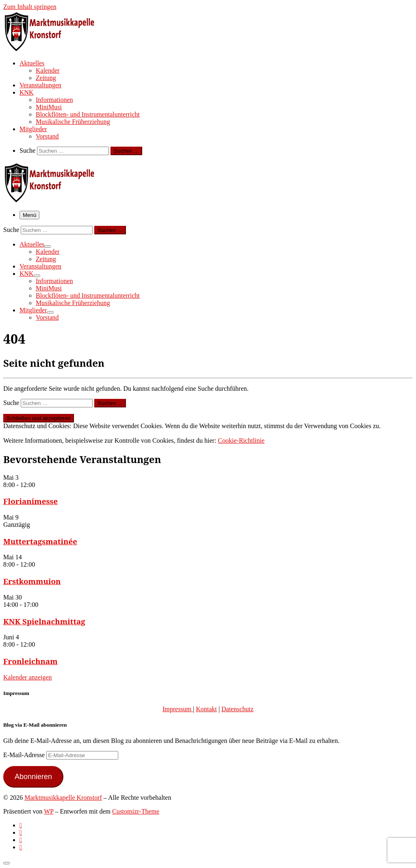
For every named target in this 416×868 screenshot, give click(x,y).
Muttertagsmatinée (40, 541)
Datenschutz (237, 709)
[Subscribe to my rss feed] (21, 825)
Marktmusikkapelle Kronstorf (63, 798)
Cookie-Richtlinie (241, 440)
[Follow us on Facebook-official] (21, 832)
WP (49, 811)
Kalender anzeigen (27, 677)
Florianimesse (30, 501)
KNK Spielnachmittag (44, 621)
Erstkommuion (32, 581)
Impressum (178, 709)
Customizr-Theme (136, 811)
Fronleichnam (30, 661)
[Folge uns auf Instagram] (21, 840)
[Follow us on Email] (21, 847)
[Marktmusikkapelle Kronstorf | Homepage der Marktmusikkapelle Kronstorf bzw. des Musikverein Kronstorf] (54, 49)
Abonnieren (33, 777)
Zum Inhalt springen (30, 7)
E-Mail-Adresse (25, 755)
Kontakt (206, 709)
